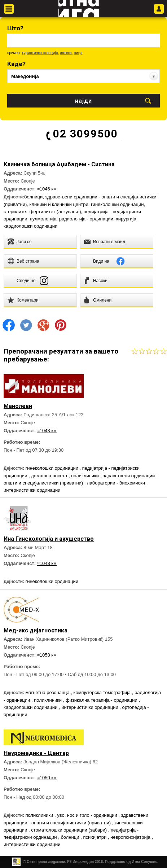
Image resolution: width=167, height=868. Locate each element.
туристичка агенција (40, 53)
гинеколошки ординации (117, 204)
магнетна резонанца (48, 692)
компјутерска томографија (103, 692)
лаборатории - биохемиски (117, 483)
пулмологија (43, 219)
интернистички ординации (32, 490)
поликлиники (86, 476)
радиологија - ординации (86, 219)
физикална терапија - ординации (102, 700)
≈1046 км (47, 189)
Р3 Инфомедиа (80, 862)
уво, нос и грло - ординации (88, 815)
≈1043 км (47, 431)
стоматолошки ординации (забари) (69, 830)
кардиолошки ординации (30, 226)
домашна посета (50, 476)
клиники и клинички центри (59, 204)
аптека (66, 53)
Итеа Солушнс (144, 862)
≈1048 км (47, 563)
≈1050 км (47, 778)
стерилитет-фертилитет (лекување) (42, 212)
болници (33, 197)
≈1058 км (47, 655)
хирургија (126, 219)
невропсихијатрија (131, 837)
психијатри (95, 837)
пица (78, 53)
